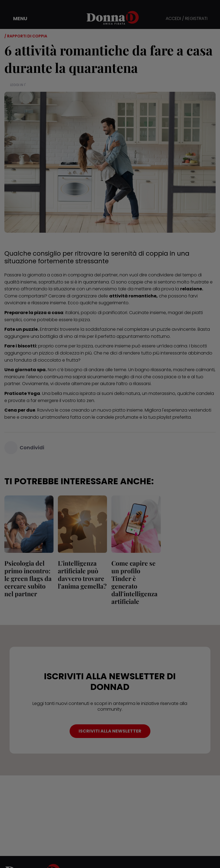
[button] (16, 19)
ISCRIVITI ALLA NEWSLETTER (110, 731)
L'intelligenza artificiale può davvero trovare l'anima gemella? (82, 575)
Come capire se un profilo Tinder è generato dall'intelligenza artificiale (134, 582)
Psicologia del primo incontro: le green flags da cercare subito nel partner (28, 578)
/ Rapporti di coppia (26, 36)
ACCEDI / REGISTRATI (187, 19)
